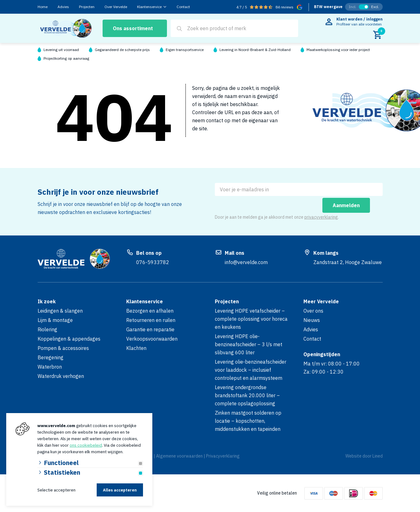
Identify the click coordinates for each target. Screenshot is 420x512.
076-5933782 (153, 262)
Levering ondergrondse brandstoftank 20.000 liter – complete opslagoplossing (247, 395)
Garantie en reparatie (150, 329)
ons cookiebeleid (86, 445)
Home (43, 7)
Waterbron (50, 367)
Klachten (136, 348)
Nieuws (312, 320)
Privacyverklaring (223, 456)
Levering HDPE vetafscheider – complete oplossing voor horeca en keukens (251, 319)
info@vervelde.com (246, 262)
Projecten (87, 7)
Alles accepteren (120, 490)
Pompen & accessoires (63, 348)
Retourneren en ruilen (151, 320)
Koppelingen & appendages (69, 339)
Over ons (313, 311)
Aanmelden (346, 205)
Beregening (51, 357)
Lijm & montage (55, 320)
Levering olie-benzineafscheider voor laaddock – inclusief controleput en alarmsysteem (251, 370)
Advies (63, 7)
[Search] (179, 29)
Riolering (47, 329)
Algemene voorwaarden (179, 456)
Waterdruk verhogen (61, 376)
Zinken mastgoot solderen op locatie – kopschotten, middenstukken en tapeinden (248, 421)
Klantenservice (149, 7)
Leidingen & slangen (60, 311)
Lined (378, 456)
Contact (183, 7)
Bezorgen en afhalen (150, 311)
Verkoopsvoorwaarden (152, 339)
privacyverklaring (321, 217)
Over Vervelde (116, 7)
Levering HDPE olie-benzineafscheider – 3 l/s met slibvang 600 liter (249, 344)
